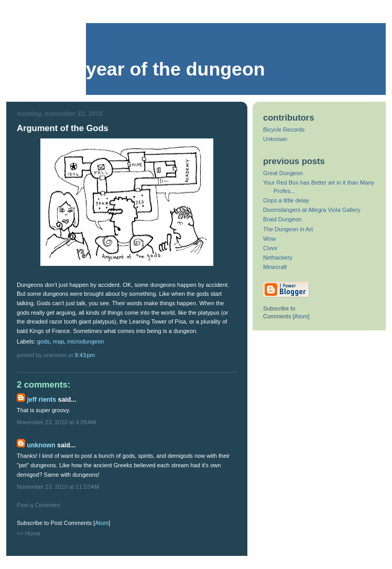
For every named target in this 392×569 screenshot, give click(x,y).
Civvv (270, 248)
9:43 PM (85, 355)
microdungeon (85, 341)
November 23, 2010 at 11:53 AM (58, 487)
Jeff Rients (41, 400)
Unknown (41, 445)
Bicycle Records (284, 130)
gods (43, 341)
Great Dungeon (283, 173)
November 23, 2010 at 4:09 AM (56, 422)
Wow (269, 239)
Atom (102, 523)
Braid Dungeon (282, 219)
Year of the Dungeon (176, 69)
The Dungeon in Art (288, 229)
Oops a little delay (286, 200)
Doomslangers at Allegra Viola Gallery (312, 210)
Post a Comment (38, 505)
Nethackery (278, 257)
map (59, 341)
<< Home (29, 533)
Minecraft (275, 267)
